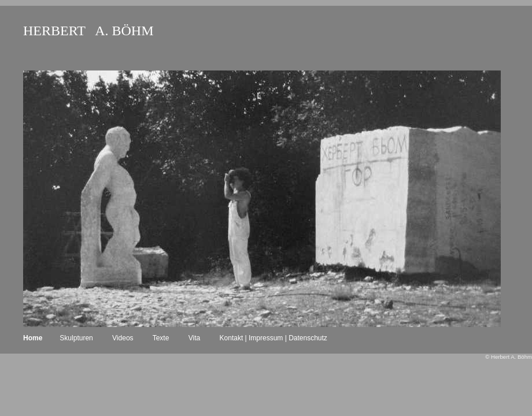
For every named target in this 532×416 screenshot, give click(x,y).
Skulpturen (76, 338)
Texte (161, 338)
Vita (194, 338)
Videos (123, 338)
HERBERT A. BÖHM (88, 31)
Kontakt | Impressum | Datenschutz (274, 338)
